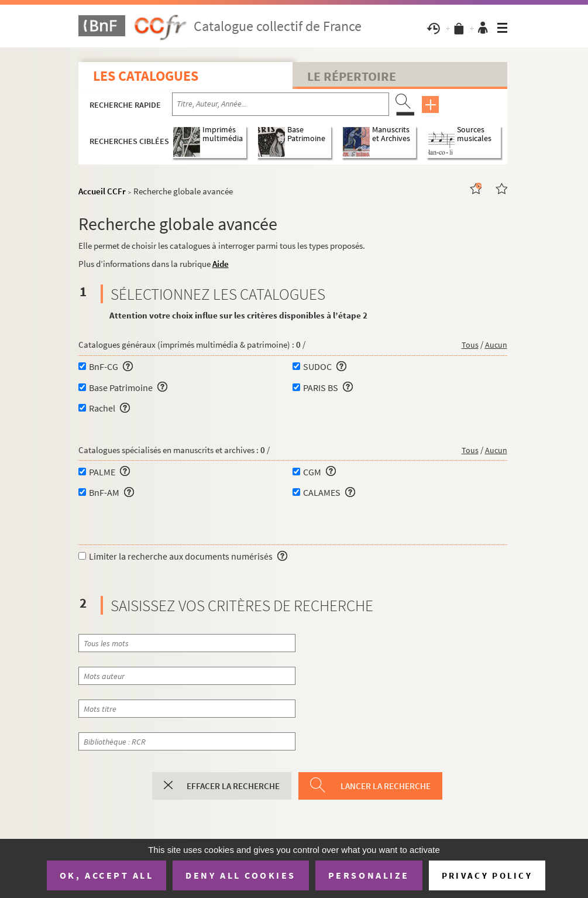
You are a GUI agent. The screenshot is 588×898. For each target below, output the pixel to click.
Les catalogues (146, 76)
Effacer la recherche (233, 786)
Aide (221, 264)
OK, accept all (106, 875)
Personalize (369, 875)
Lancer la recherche (386, 786)
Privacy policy (487, 875)
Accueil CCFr (102, 191)
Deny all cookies (240, 875)
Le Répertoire (352, 76)
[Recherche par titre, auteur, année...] (281, 104)
